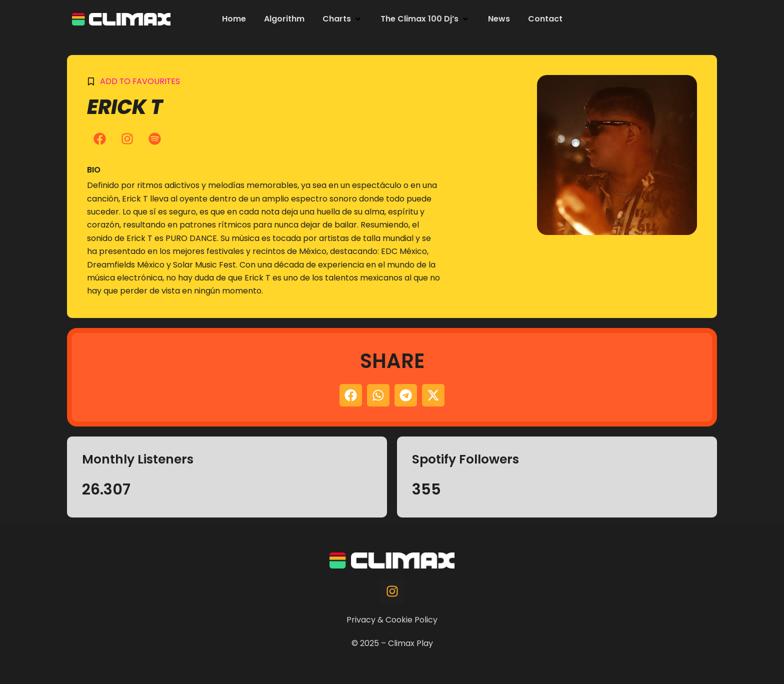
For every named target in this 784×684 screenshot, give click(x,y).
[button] (342, 19)
